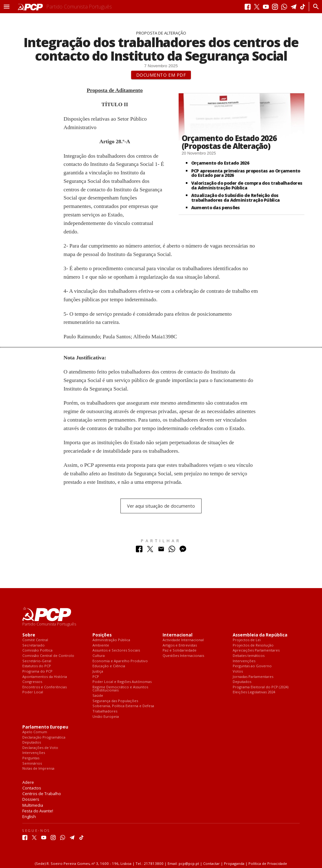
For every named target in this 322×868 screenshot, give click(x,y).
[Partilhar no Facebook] (139, 551)
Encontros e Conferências (44, 687)
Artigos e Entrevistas (180, 645)
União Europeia (106, 717)
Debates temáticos (249, 656)
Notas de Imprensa (38, 769)
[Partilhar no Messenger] (183, 551)
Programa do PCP (37, 671)
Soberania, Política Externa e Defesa (123, 706)
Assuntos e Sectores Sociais (116, 650)
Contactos (32, 788)
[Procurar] (314, 7)
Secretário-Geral (37, 661)
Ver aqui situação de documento (161, 506)
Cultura (99, 656)
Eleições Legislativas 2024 (254, 692)
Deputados (242, 682)
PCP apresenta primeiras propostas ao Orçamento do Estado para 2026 (246, 173)
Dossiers (31, 799)
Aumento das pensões (216, 207)
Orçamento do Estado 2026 (220, 163)
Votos (238, 671)
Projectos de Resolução (253, 645)
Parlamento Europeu (45, 727)
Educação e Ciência (109, 666)
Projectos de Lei (247, 640)
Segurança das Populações (115, 701)
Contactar (211, 863)
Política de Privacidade (268, 863)
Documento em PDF (161, 75)
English (29, 816)
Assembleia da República (260, 635)
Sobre (29, 635)
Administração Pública (111, 640)
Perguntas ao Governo (252, 666)
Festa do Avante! (38, 811)
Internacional (178, 635)
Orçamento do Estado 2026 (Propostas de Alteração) (229, 142)
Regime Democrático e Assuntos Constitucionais (120, 689)
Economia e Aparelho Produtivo (120, 661)
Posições (102, 635)
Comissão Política (37, 650)
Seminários (32, 764)
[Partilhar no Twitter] (150, 551)
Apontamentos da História (45, 677)
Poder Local (33, 692)
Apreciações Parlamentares (256, 650)
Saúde (98, 696)
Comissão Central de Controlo (48, 656)
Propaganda (234, 863)
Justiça (98, 671)
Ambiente (101, 645)
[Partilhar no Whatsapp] (172, 551)
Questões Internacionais (183, 656)
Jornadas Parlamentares (253, 677)
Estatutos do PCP (37, 666)
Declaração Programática (44, 737)
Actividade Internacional (183, 640)
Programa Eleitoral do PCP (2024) (261, 687)
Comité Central (35, 640)
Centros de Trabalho (42, 794)
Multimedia (33, 805)
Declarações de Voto (40, 748)
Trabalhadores (105, 711)
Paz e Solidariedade (180, 650)
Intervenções (244, 661)
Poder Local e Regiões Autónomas (122, 682)
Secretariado (33, 645)
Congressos (32, 682)
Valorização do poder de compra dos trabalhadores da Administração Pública (247, 185)
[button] (7, 7)
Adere (28, 782)
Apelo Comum (35, 732)
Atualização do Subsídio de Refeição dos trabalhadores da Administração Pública (236, 198)
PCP (96, 677)
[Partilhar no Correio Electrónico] (161, 551)
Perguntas (31, 758)
